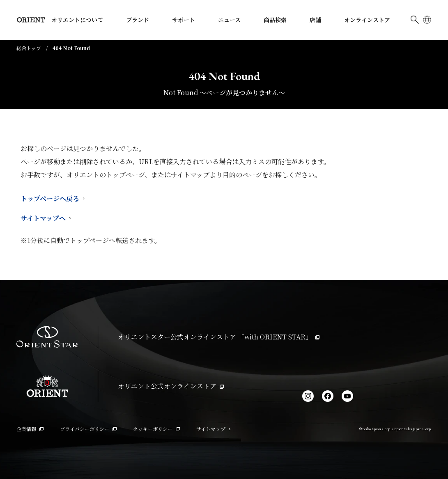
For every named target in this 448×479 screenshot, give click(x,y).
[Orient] (31, 20)
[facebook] (328, 396)
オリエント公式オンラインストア (171, 386)
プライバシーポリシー (88, 429)
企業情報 (30, 429)
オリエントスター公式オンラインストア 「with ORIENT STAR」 (219, 337)
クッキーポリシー (156, 429)
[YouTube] (347, 396)
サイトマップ (214, 429)
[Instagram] (308, 396)
